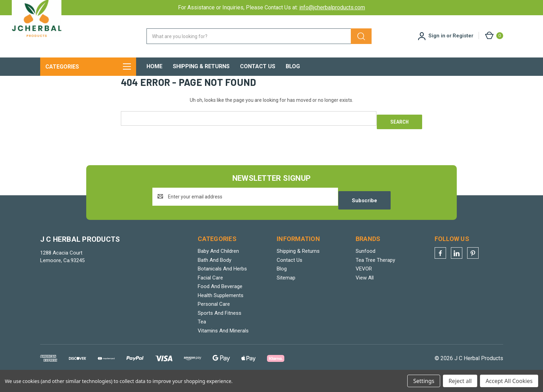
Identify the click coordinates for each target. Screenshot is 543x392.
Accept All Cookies (509, 381)
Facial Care (210, 289)
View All (365, 289)
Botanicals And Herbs (222, 281)
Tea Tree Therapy (375, 272)
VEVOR (364, 281)
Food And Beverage (220, 299)
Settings (424, 381)
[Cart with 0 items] (494, 35)
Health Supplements (221, 307)
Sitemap (286, 289)
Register (463, 36)
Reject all (460, 381)
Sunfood (366, 263)
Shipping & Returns (201, 66)
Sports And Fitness (220, 325)
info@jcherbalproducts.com (332, 7)
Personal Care (214, 316)
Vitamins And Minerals (223, 342)
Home (154, 66)
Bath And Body (215, 272)
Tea (202, 334)
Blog (293, 66)
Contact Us (258, 66)
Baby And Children (218, 263)
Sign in (437, 36)
